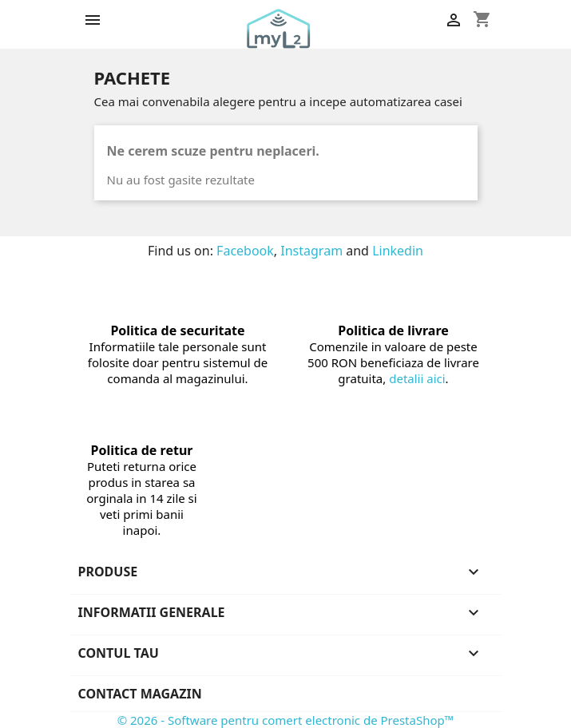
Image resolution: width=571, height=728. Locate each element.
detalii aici (417, 378)
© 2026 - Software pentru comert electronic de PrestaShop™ (286, 720)
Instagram (311, 251)
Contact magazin (140, 694)
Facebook (245, 251)
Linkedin (398, 251)
